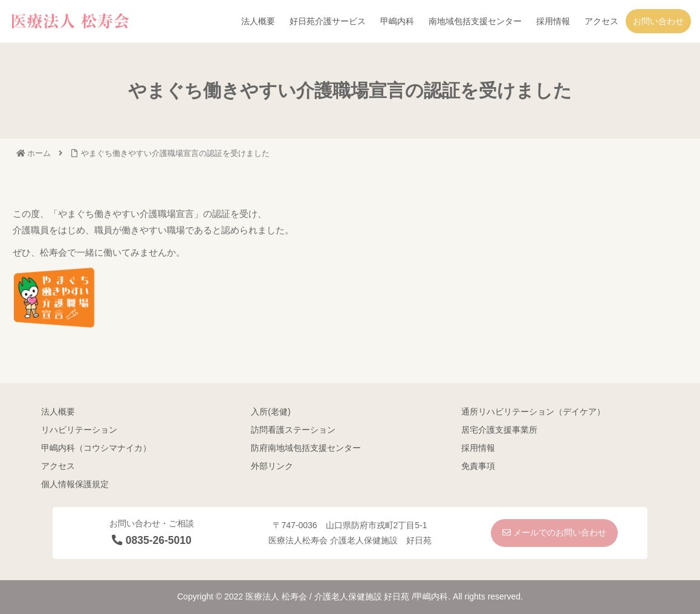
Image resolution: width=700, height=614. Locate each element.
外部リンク (272, 466)
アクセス (58, 466)
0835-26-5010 (152, 540)
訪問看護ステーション (293, 430)
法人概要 (58, 412)
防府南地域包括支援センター (306, 448)
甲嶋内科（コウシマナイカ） (96, 448)
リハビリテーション (79, 430)
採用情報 (478, 448)
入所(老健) (271, 412)
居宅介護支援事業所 (499, 430)
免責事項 (478, 466)
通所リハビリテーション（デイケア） (533, 412)
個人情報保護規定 (75, 484)
